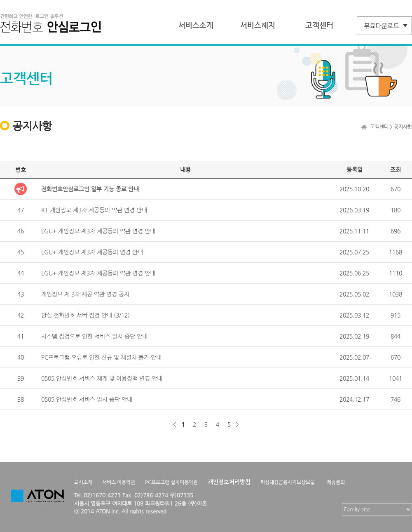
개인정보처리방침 (229, 482)
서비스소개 (196, 25)
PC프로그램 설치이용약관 (171, 482)
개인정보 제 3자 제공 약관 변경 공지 (85, 294)
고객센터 (319, 25)
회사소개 (83, 482)
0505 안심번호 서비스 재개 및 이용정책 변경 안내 (102, 378)
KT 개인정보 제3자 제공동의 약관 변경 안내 (94, 210)
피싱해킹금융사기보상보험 (288, 482)
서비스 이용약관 (119, 482)
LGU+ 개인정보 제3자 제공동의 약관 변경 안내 (98, 231)
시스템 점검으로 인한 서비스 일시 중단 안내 (94, 336)
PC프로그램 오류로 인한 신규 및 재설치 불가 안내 (101, 357)
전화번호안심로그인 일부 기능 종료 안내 (90, 189)
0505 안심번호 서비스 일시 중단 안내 (87, 399)
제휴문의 (336, 482)
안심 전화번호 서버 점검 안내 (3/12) (85, 315)
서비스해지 (258, 25)
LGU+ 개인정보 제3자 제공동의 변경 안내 (92, 252)
